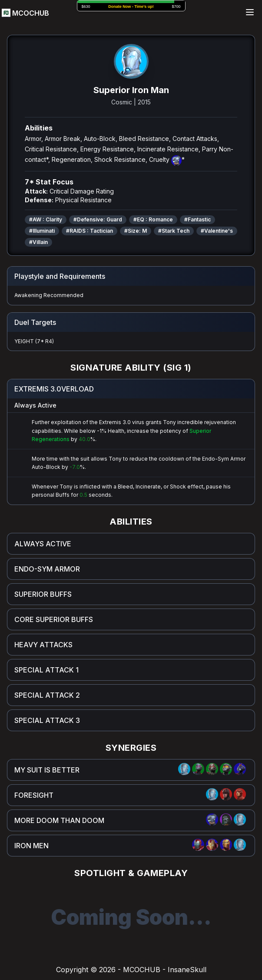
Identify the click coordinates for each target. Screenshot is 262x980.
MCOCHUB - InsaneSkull (165, 970)
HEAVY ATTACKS (43, 645)
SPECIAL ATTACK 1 (46, 670)
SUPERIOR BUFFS (43, 594)
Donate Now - (131, 7)
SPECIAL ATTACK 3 (47, 720)
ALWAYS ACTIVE (43, 544)
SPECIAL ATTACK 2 (47, 695)
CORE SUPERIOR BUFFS (54, 619)
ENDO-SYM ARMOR (47, 569)
